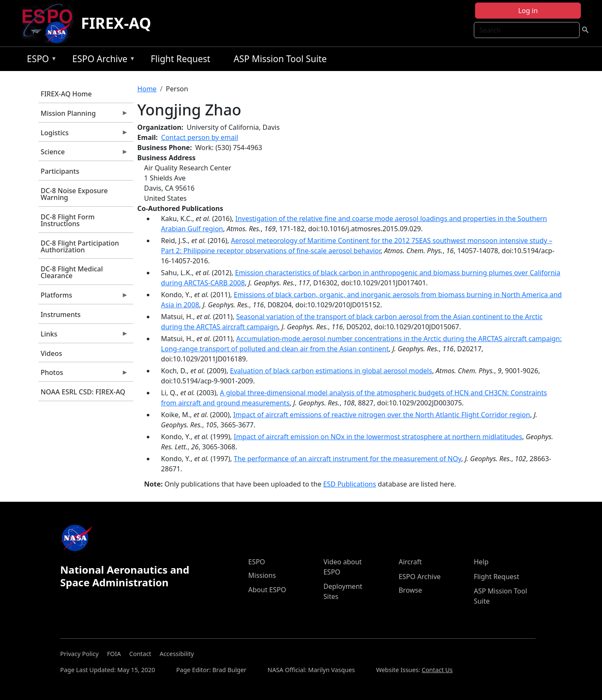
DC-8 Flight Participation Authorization (80, 246)
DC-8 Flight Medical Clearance (72, 272)
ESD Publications (350, 484)
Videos (51, 353)
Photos (83, 375)
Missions (262, 575)
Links (83, 336)
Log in (528, 11)
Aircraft (410, 562)
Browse (410, 590)
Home (147, 89)
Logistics (83, 135)
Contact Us (437, 670)
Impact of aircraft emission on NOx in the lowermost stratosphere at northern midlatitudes (378, 437)
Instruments (61, 314)
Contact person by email (200, 137)
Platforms (83, 297)
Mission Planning (83, 115)
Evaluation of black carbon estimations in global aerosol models (331, 371)
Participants (60, 171)
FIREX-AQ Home (66, 94)
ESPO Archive (102, 60)
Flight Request (180, 59)
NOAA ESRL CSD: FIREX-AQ (83, 392)
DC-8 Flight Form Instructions (68, 220)
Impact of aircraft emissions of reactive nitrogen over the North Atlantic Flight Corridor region (382, 415)
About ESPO (267, 590)
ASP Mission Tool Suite (280, 59)
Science (83, 154)
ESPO (40, 60)
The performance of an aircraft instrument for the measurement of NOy (347, 459)
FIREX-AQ (116, 23)
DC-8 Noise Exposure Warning (74, 194)
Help (481, 562)
